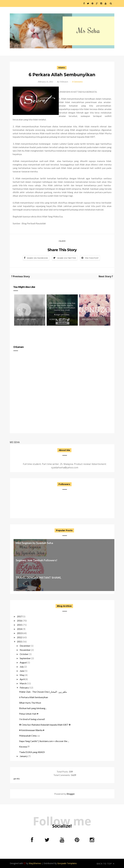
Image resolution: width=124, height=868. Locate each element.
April (22, 679)
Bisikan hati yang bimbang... (33, 708)
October (24, 654)
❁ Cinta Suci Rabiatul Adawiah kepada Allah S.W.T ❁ (45, 725)
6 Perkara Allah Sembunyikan (34, 697)
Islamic (62, 68)
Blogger (71, 794)
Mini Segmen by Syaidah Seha (34, 543)
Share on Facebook (38, 258)
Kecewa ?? (24, 747)
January (24, 756)
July (22, 667)
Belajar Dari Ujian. (27, 319)
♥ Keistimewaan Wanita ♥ (32, 730)
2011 (20, 641)
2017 (20, 616)
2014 (20, 629)
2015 (20, 625)
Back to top (105, 864)
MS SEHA (15, 442)
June (22, 671)
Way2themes (35, 863)
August (23, 662)
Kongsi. (53, 319)
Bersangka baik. (90, 319)
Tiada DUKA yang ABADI (32, 752)
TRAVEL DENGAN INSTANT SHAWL (39, 578)
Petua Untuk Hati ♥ (29, 714)
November (25, 650)
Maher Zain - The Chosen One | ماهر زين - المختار (43, 692)
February (24, 688)
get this (17, 779)
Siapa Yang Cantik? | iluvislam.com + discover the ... (44, 741)
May (22, 675)
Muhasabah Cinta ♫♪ (30, 736)
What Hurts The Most (30, 703)
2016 (20, 621)
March (23, 683)
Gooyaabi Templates (67, 863)
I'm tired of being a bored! (32, 719)
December (25, 646)
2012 (20, 637)
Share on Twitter (67, 258)
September (25, 658)
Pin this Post (92, 258)
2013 (20, 633)
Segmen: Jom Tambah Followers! (36, 560)
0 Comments (77, 82)
